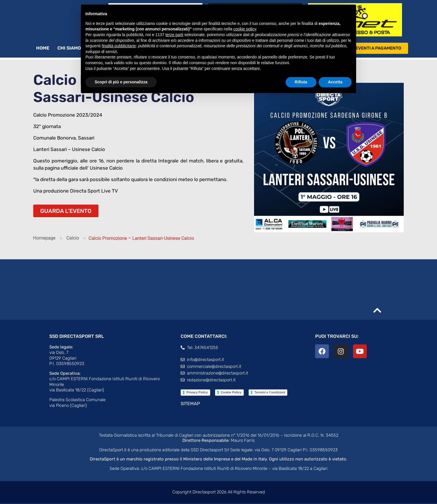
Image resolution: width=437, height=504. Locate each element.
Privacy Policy (197, 393)
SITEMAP (190, 404)
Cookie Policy (231, 393)
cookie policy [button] (245, 29)
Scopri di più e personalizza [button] (121, 82)
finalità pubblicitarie (119, 46)
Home (43, 49)
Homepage (44, 239)
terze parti (174, 35)
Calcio (73, 239)
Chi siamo (72, 49)
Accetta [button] (335, 82)
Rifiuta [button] (301, 82)
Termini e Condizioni (270, 393)
